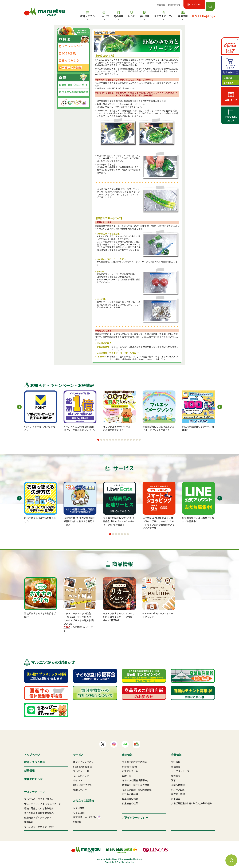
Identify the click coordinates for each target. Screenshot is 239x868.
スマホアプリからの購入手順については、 (79, 622)
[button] (98, 440)
